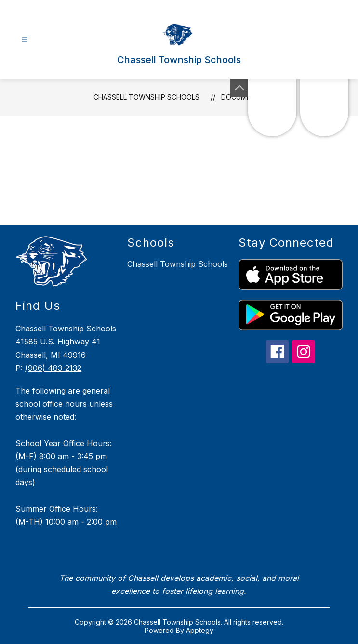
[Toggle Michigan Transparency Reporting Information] (239, 88)
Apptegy (200, 630)
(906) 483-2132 (53, 368)
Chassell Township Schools (146, 97)
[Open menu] (25, 40)
